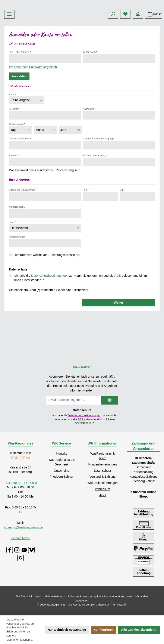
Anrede (13, 126)
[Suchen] (113, 46)
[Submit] (109, 400)
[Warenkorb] (153, 46)
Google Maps (20, 538)
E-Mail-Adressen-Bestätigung (99, 170)
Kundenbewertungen (103, 464)
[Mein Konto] (138, 46)
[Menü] (9, 46)
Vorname (14, 141)
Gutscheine (62, 471)
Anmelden (19, 108)
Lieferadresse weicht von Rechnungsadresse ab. (47, 287)
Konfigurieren (104, 630)
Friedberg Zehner (61, 477)
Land (12, 254)
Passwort (15, 187)
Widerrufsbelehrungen (102, 483)
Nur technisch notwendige (67, 630)
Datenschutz (102, 471)
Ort (122, 222)
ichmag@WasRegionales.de (24, 527)
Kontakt (62, 453)
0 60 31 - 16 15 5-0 (24, 483)
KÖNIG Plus (20, 458)
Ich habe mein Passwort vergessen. (33, 99)
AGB (118, 307)
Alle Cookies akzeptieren (139, 630)
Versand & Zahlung (102, 477)
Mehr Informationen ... (20, 640)
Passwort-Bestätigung (95, 187)
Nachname (89, 141)
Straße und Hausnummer (23, 222)
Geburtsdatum (17, 156)
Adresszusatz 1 (17, 239)
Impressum (102, 489)
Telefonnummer (17, 269)
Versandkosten (79, 597)
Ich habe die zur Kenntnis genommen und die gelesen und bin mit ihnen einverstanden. (81, 310)
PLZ (86, 222)
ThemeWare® (119, 605)
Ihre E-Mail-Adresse (20, 84)
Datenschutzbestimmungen (50, 307)
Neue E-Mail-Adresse (21, 170)
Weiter (119, 334)
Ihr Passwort (90, 84)
